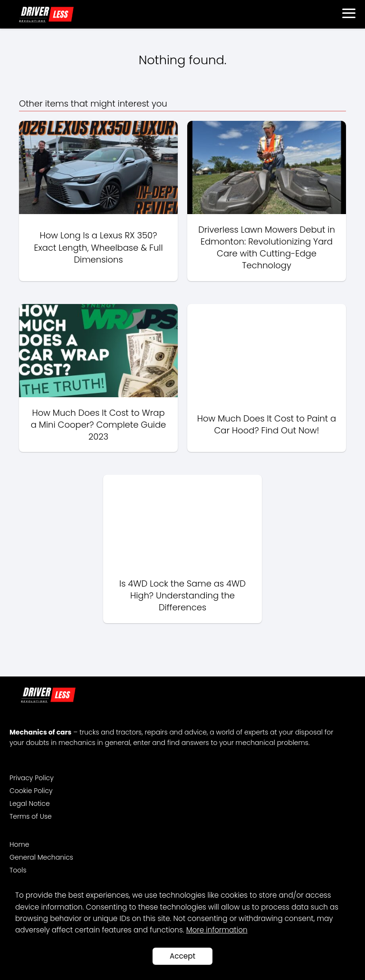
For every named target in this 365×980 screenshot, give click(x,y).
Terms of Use (31, 816)
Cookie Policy (31, 791)
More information (217, 930)
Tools (18, 870)
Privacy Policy (32, 778)
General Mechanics (41, 857)
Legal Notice (30, 804)
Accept (182, 956)
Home (19, 844)
